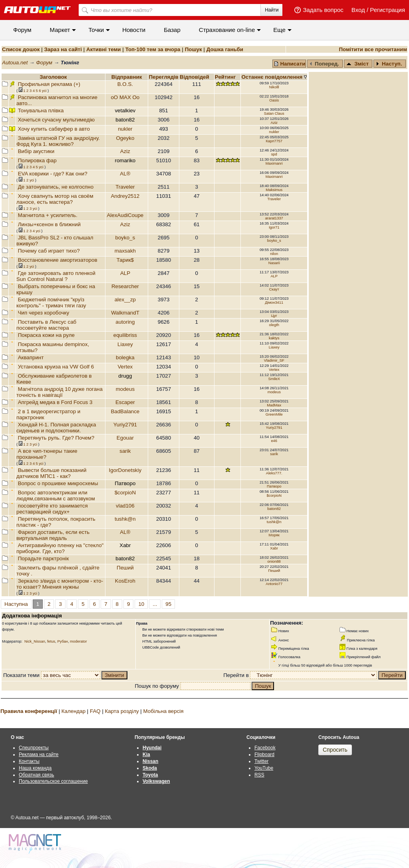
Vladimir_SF (274, 360)
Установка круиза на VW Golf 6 (56, 367)
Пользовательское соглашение (53, 781)
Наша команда (35, 768)
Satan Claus (274, 113)
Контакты (29, 761)
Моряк (274, 535)
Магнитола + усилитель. (48, 215)
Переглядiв (163, 77)
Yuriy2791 (125, 425)
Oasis (274, 100)
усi (44, 91)
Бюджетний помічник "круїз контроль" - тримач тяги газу (51, 303)
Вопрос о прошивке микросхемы (58, 483)
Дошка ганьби (225, 49)
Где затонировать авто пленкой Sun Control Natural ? (56, 276)
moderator (78, 641)
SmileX (274, 379)
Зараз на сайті (63, 49)
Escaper (125, 402)
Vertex (125, 367)
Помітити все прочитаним (373, 49)
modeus (125, 389)
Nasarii (274, 263)
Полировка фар (37, 160)
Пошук (194, 49)
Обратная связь (36, 775)
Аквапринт (31, 357)
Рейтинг (226, 77)
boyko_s (125, 238)
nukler (125, 129)
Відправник (127, 77)
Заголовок (53, 77)
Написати (290, 64)
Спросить (335, 750)
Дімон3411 (274, 303)
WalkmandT (125, 313)
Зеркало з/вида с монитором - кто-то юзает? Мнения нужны (60, 584)
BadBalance (125, 411)
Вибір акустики (36, 151)
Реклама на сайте (39, 755)
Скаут (274, 289)
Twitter (261, 761)
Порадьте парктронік (44, 558)
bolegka (125, 357)
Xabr (274, 548)
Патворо (274, 486)
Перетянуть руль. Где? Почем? (56, 438)
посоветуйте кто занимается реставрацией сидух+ (52, 509)
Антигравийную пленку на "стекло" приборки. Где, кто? (60, 548)
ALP (125, 273)
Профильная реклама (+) (49, 84)
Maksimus (274, 190)
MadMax (274, 405)
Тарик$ (125, 260)
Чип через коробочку (44, 313)
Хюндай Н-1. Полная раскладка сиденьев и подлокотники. (56, 428)
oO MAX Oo (125, 97)
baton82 (274, 509)
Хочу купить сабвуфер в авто (54, 129)
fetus (51, 641)
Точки (96, 30)
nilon (274, 254)
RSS (259, 775)
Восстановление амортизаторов (58, 260)
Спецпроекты (34, 748)
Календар (73, 711)
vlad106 (125, 506)
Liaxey (125, 344)
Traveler (125, 187)
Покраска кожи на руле (46, 335)
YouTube (264, 768)
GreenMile (274, 414)
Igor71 (274, 227)
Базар (172, 30)
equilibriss (125, 335)
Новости (134, 30)
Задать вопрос (323, 10)
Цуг (274, 316)
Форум (22, 30)
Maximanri (274, 163)
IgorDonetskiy (125, 470)
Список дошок (21, 49)
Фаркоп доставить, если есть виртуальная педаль (53, 535)
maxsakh (125, 251)
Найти (272, 10)
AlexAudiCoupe (125, 215)
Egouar (125, 438)
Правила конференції (29, 711)
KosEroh (125, 581)
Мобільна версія (163, 711)
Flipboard (264, 755)
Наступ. (389, 64)
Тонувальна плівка (41, 110)
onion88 (274, 561)
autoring (125, 322)
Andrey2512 (125, 196)
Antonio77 (274, 584)
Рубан (62, 641)
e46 (274, 441)
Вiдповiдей (195, 77)
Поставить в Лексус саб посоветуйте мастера (46, 325)
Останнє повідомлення (273, 77)
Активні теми (103, 49)
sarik (125, 451)
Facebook (265, 748)
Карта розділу (122, 711)
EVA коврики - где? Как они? (53, 174)
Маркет (60, 30)
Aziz (274, 123)
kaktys (274, 338)
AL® (125, 174)
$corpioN (125, 493)
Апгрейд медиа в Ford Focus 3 (55, 402)
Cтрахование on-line (227, 30)
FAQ (95, 711)
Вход (358, 10)
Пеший (125, 568)
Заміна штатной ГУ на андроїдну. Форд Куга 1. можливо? (58, 141)
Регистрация (387, 10)
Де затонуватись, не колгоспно (56, 187)
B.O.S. (125, 84)
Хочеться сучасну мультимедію (56, 120)
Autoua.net (15, 63)
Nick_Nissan (35, 641)
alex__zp (125, 300)
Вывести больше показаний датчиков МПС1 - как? (52, 473)
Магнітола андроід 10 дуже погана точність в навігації (60, 392)
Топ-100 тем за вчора (153, 49)
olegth (274, 325)
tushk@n (125, 519)
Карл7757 (274, 141)
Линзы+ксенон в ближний (49, 224)
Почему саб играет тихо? (49, 251)
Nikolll (274, 87)
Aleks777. (274, 473)
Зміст (357, 64)
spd (274, 154)
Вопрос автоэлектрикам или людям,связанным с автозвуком (56, 496)
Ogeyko (125, 138)
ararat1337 (274, 218)
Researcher (125, 286)
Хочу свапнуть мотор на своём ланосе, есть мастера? (55, 199)
